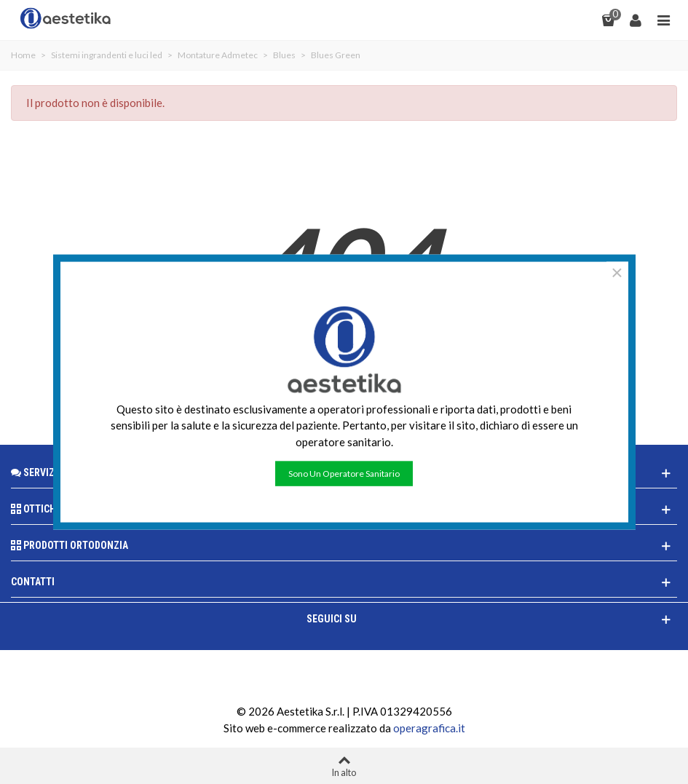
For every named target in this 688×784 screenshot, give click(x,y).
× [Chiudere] (617, 272)
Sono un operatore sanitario (344, 474)
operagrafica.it (429, 728)
